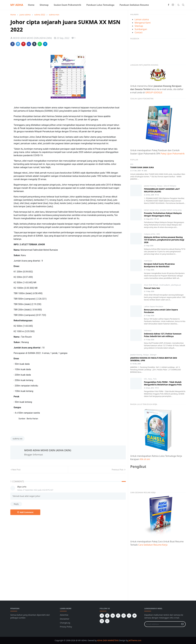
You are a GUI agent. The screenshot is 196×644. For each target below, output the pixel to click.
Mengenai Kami (143, 23)
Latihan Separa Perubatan (154, 307)
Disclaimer (65, 619)
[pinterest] (118, 616)
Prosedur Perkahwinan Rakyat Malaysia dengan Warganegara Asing (163, 214)
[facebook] (169, 5)
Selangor (153, 355)
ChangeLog (65, 623)
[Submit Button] (182, 624)
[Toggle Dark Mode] (179, 5)
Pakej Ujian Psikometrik (173, 154)
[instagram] (173, 5)
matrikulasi (148, 261)
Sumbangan (141, 29)
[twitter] (134, 616)
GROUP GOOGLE (154, 92)
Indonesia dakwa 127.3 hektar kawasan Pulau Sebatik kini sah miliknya (163, 335)
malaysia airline (150, 234)
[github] (107, 621)
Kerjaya (160, 186)
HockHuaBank (165, 285)
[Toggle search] (183, 5)
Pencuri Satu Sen (152, 288)
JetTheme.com (135, 640)
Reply (16, 504)
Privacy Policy (66, 627)
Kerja (150, 379)
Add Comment (25, 512)
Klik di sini (145, 459)
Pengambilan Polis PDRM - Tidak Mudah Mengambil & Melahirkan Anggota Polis (163, 383)
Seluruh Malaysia (170, 186)
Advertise (64, 615)
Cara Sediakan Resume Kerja (153, 545)
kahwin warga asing (151, 210)
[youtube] (124, 616)
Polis (155, 379)
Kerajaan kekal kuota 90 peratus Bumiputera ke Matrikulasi (159, 265)
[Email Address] (162, 624)
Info (132, 164)
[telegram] (102, 616)
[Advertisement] (158, 572)
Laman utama (142, 19)
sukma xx (17, 439)
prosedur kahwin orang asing (171, 210)
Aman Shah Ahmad (151, 285)
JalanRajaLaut (176, 285)
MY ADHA (17, 5)
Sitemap (139, 26)
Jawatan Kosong (150, 186)
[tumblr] (107, 616)
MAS (158, 234)
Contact (139, 32)
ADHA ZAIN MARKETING (108, 640)
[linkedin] (113, 616)
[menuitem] (31, 5)
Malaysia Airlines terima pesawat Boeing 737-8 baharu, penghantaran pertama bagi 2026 (164, 240)
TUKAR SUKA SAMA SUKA (142, 167)
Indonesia (148, 331)
